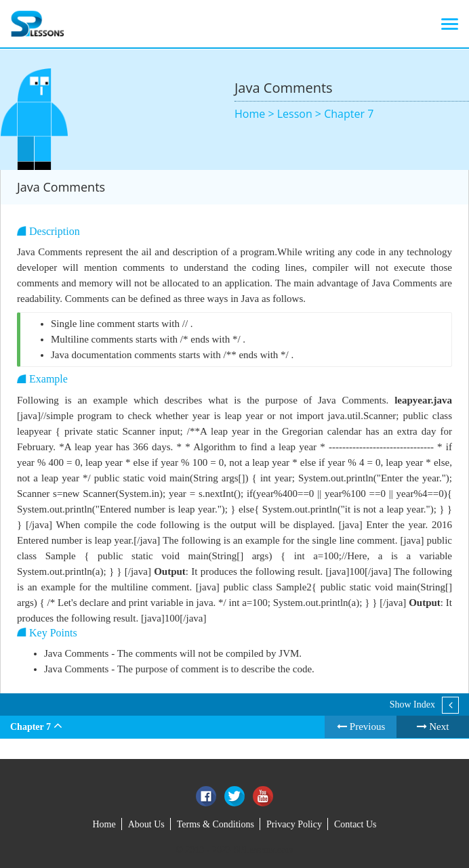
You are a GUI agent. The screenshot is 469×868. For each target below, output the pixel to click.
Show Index (412, 704)
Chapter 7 (349, 114)
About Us (146, 824)
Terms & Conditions (216, 824)
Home (104, 824)
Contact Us (355, 824)
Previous (361, 726)
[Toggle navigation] (450, 24)
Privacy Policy (294, 824)
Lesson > (301, 114)
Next (433, 726)
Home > (256, 114)
